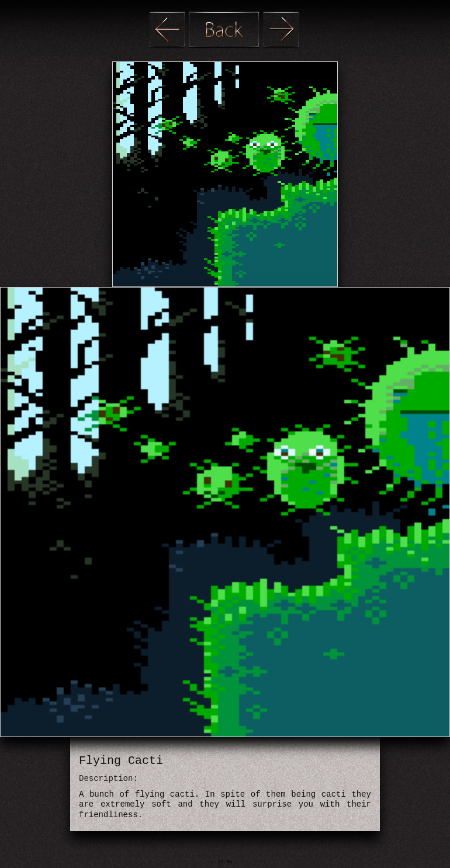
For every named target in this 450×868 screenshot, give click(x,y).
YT (222, 861)
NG (229, 861)
